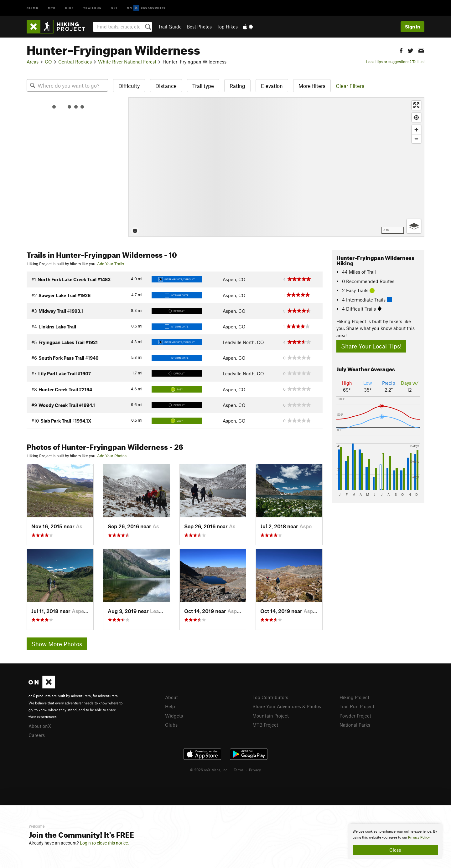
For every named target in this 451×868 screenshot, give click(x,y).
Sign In (412, 27)
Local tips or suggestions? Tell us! (395, 62)
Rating (237, 86)
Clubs (171, 725)
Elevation (272, 86)
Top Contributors (270, 697)
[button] (401, 50)
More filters (312, 86)
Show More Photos (57, 644)
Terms (239, 770)
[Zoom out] (416, 139)
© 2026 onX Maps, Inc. (209, 770)
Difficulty (129, 86)
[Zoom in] (416, 130)
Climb (33, 8)
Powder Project (355, 716)
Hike (70, 8)
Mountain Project (271, 716)
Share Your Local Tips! (371, 346)
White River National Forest (127, 62)
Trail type (203, 86)
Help (170, 706)
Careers (37, 735)
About (171, 697)
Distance (166, 86)
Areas (33, 62)
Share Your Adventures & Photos (287, 706)
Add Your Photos (112, 456)
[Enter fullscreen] (416, 105)
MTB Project (265, 725)
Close (395, 850)
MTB (52, 8)
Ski (114, 8)
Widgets (174, 716)
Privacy (255, 770)
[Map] (276, 167)
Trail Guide (170, 27)
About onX (40, 726)
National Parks (355, 725)
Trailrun (93, 8)
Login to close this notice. (104, 843)
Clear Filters (350, 86)
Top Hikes (227, 27)
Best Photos (199, 27)
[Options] (414, 226)
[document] (395, 842)
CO (48, 62)
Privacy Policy (419, 838)
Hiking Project (354, 697)
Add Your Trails (111, 264)
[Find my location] (416, 117)
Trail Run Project (357, 706)
